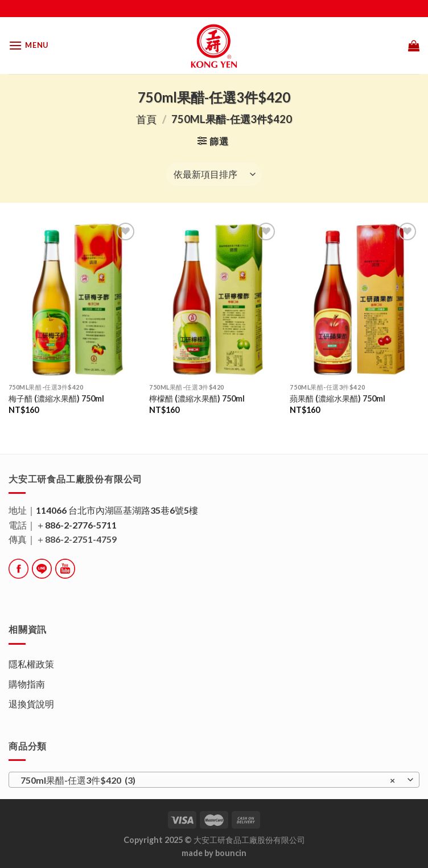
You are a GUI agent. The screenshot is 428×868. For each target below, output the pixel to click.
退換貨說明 (31, 704)
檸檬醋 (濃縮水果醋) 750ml (197, 398)
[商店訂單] (214, 174)
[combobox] (214, 780)
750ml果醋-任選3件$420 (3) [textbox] (208, 780)
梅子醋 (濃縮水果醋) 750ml (56, 398)
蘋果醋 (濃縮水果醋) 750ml (338, 398)
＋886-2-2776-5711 (76, 525)
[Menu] (28, 45)
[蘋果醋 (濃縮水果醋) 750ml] (355, 299)
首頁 (146, 119)
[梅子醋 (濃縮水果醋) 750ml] (73, 299)
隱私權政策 (31, 664)
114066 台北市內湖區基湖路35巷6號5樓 (117, 510)
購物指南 (27, 684)
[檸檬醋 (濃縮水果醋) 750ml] (214, 299)
